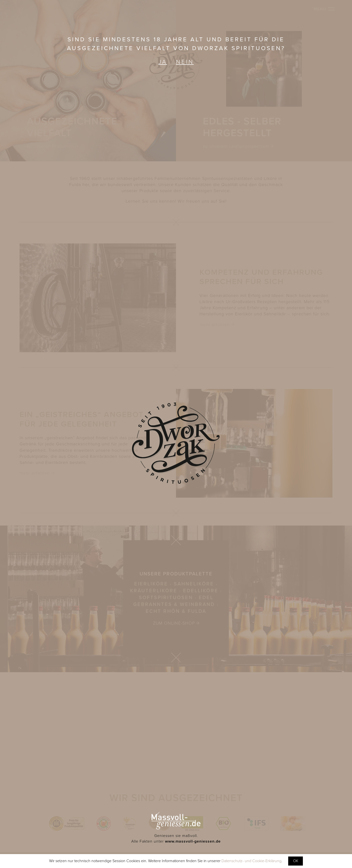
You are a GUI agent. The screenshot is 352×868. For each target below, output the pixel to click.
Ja (163, 62)
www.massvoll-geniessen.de (193, 841)
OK (296, 861)
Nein (185, 62)
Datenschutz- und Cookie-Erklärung (251, 861)
